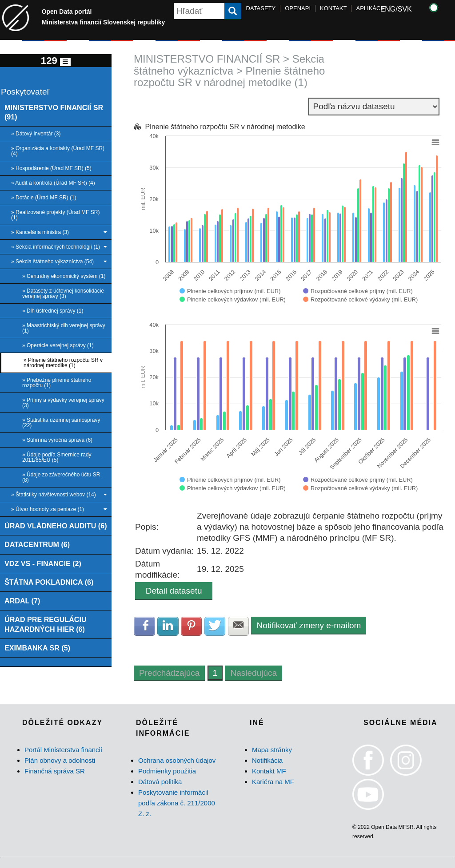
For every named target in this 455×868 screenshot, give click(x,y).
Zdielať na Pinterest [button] (192, 626)
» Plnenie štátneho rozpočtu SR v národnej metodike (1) (63, 363)
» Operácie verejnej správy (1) (58, 345)
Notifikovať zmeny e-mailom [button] (309, 625)
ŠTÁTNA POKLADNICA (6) (49, 582)
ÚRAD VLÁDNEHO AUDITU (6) (56, 526)
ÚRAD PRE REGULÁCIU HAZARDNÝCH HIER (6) (46, 624)
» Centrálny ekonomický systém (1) (64, 276)
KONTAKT (333, 8)
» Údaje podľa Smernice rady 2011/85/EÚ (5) (57, 457)
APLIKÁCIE (371, 8)
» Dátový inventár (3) (36, 134)
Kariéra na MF (273, 782)
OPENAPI (298, 8)
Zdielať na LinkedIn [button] (168, 626)
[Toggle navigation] (65, 62)
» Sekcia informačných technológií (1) (59, 247)
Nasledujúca (253, 673)
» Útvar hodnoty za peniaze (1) (59, 509)
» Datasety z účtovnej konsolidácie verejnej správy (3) (63, 293)
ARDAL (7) (22, 601)
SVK (405, 9)
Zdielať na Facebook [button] (144, 626)
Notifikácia (267, 760)
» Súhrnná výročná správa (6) (57, 440)
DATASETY (261, 8)
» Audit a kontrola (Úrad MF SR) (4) (53, 183)
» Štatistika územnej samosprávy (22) (61, 423)
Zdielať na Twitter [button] (215, 626)
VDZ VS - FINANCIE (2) (43, 563)
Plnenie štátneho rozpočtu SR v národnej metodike (225, 127)
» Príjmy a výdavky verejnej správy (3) (63, 403)
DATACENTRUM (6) (37, 544)
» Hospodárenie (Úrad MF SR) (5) (51, 168)
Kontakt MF (269, 771)
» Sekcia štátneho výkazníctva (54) (59, 262)
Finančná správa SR (55, 771)
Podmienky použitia (167, 771)
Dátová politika (160, 782)
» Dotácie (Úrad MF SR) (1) (44, 198)
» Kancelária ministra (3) (59, 232)
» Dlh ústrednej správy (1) (53, 311)
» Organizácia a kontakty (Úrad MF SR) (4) (58, 151)
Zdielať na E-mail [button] (239, 626)
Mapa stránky (272, 750)
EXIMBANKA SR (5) (37, 648)
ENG (388, 9)
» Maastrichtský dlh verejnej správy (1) (64, 328)
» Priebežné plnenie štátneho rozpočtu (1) (57, 383)
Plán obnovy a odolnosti (60, 760)
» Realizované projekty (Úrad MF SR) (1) (55, 215)
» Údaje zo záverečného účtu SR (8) (61, 477)
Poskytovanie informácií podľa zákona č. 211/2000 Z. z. (177, 803)
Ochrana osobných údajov (177, 760)
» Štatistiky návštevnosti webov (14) (59, 495)
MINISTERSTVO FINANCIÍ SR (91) (54, 112)
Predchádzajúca (169, 673)
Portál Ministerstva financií (63, 750)
